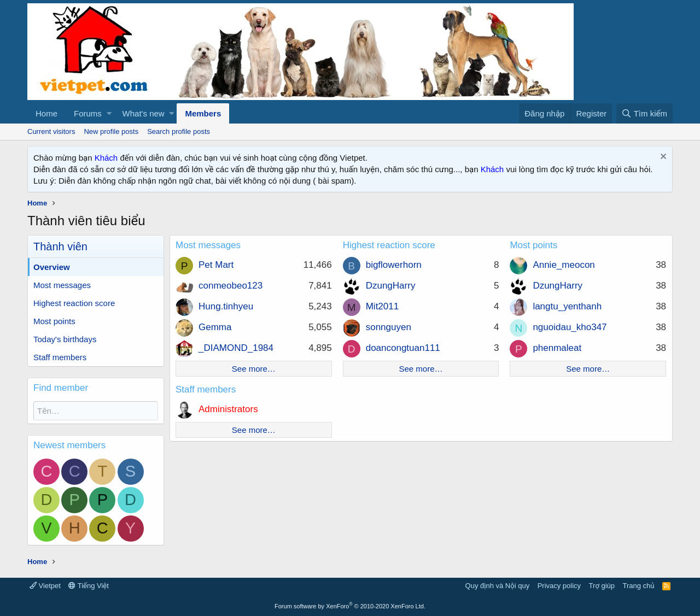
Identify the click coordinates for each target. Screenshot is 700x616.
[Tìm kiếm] (644, 113)
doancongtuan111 (403, 348)
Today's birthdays (65, 339)
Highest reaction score (74, 303)
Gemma (215, 327)
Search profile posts (179, 131)
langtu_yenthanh (567, 306)
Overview (52, 267)
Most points (54, 321)
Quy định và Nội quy (498, 586)
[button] (109, 113)
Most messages (62, 285)
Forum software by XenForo (350, 606)
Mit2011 (382, 306)
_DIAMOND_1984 (236, 348)
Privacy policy (559, 586)
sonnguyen (389, 327)
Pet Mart (216, 265)
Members (203, 113)
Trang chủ (639, 586)
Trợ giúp (602, 586)
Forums (88, 113)
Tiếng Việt (89, 586)
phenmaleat (557, 348)
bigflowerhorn (394, 265)
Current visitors (51, 131)
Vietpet (45, 586)
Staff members (60, 357)
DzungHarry (391, 286)
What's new (144, 113)
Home (46, 113)
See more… (254, 369)
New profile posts (111, 131)
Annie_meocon (564, 265)
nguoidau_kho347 (570, 327)
